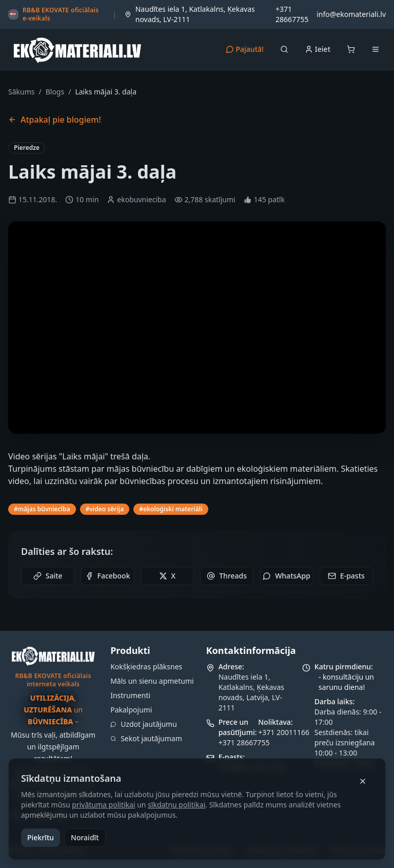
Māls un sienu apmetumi (152, 681)
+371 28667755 (292, 14)
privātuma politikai (103, 805)
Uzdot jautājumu (144, 724)
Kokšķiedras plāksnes (146, 667)
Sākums (21, 92)
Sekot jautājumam (146, 738)
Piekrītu (41, 837)
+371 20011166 (284, 732)
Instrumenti (130, 695)
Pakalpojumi (131, 710)
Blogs (55, 92)
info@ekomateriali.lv (351, 14)
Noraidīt (85, 837)
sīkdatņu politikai (176, 805)
